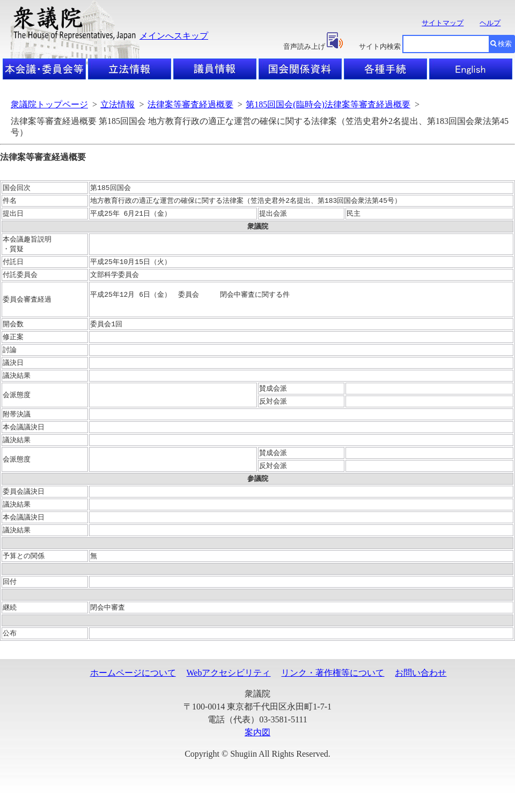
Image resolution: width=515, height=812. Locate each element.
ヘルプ (490, 23)
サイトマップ (443, 23)
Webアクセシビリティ (229, 692)
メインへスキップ (174, 36)
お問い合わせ (421, 692)
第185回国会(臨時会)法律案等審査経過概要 (328, 104)
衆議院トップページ (49, 104)
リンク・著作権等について (333, 692)
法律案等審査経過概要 (190, 104)
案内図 (257, 751)
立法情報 (117, 104)
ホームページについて (133, 692)
